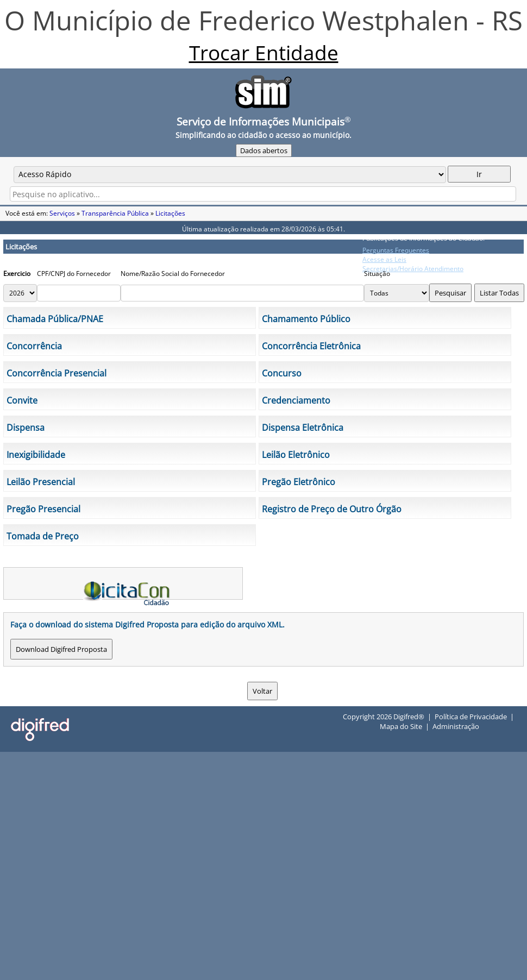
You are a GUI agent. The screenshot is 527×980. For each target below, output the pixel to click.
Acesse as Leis (384, 259)
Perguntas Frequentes (396, 250)
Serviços (62, 213)
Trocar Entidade (264, 53)
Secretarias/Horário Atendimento (413, 269)
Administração (456, 726)
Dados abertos (264, 150)
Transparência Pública (115, 213)
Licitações (170, 213)
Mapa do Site (401, 726)
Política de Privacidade (471, 717)
